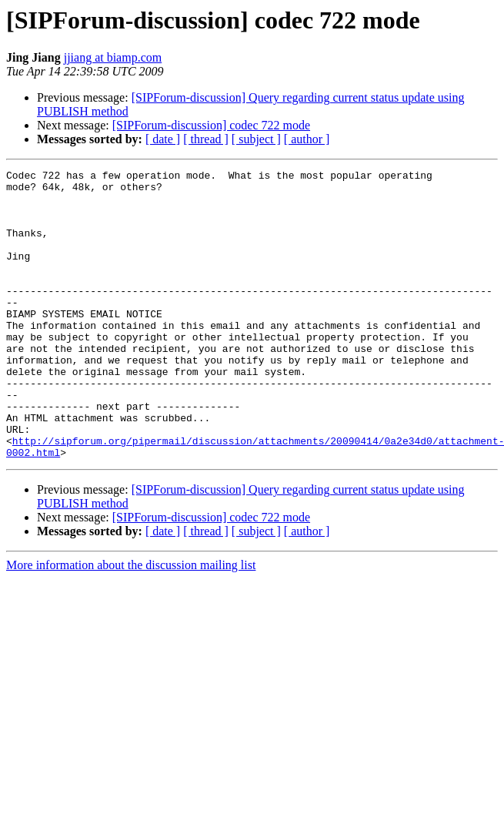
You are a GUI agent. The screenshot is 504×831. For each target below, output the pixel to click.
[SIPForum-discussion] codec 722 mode (211, 125)
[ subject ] (256, 139)
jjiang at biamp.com (113, 57)
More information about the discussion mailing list (131, 623)
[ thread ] (206, 139)
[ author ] (307, 139)
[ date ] (163, 139)
